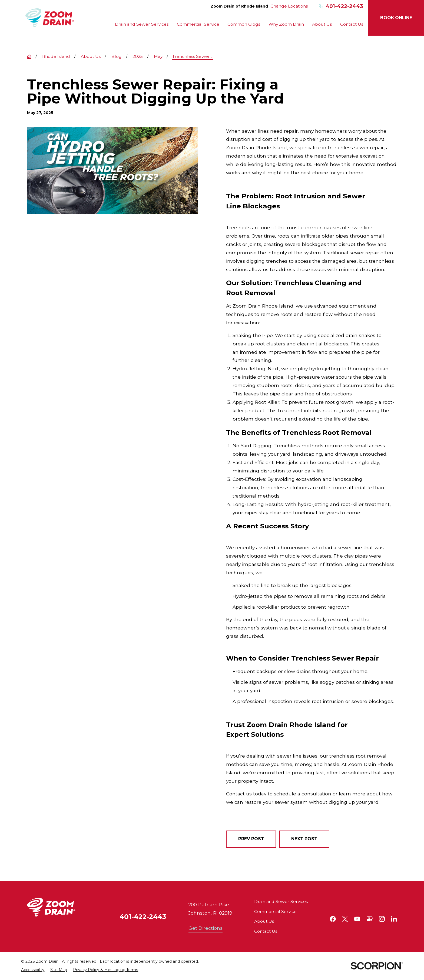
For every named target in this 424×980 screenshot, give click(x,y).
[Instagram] (382, 919)
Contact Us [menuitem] (352, 24)
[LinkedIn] (394, 919)
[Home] (50, 18)
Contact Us (266, 931)
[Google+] (370, 919)
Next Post (304, 839)
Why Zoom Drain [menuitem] (286, 24)
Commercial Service (275, 911)
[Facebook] (333, 919)
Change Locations (289, 6)
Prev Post (251, 839)
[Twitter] (345, 919)
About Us (264, 921)
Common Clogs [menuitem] (244, 24)
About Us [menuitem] (322, 24)
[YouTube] (357, 919)
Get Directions (206, 928)
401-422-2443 (341, 6)
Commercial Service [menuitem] (198, 24)
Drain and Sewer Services (281, 901)
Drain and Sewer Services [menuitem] (142, 24)
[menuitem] (33, 970)
